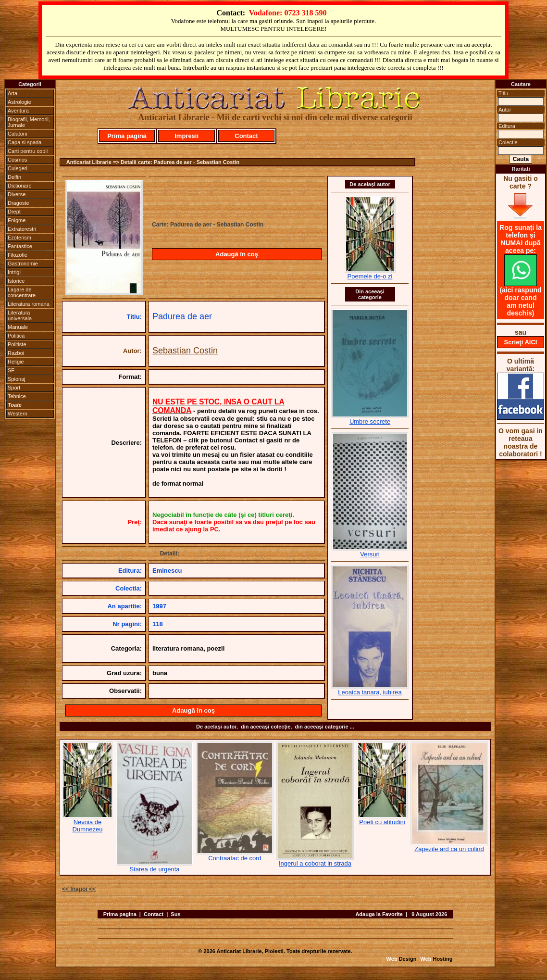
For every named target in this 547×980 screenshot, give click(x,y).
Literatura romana (29, 304)
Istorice (16, 281)
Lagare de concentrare (22, 292)
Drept (14, 212)
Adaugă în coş (237, 254)
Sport (14, 388)
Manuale (18, 327)
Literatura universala (20, 315)
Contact (246, 136)
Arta (12, 93)
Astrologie (19, 102)
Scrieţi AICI (521, 342)
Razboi (16, 353)
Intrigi (14, 272)
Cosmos (17, 160)
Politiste (17, 344)
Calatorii (17, 134)
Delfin (14, 177)
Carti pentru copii (28, 151)
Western (18, 414)
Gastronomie (23, 264)
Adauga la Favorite (379, 914)
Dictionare (20, 186)
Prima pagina (120, 914)
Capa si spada (25, 142)
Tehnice (17, 396)
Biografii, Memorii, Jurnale (29, 122)
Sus (175, 914)
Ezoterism (19, 238)
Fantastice (20, 246)
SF (11, 370)
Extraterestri (22, 229)
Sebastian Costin (185, 351)
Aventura (18, 111)
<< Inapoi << (79, 889)
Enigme (17, 220)
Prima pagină (127, 136)
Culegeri (18, 168)
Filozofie (18, 255)
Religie (16, 362)
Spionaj (17, 379)
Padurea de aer (182, 316)
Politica (16, 336)
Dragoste (19, 203)
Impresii (186, 136)
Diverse (17, 194)
